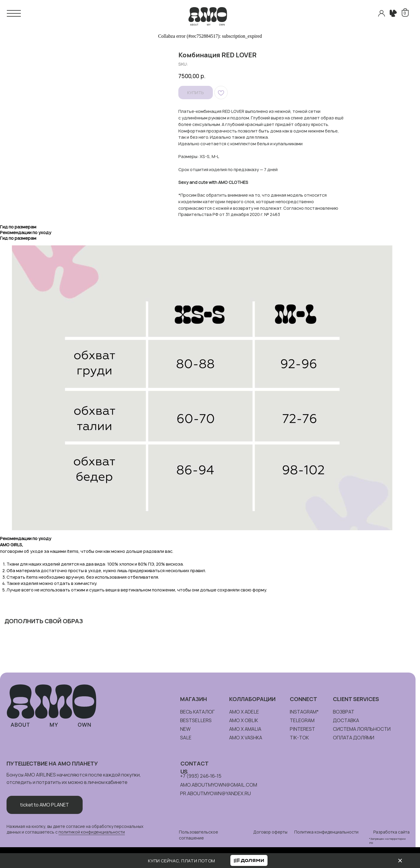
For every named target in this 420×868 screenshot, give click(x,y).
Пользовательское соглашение (199, 835)
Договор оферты (270, 832)
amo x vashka (246, 738)
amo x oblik (244, 720)
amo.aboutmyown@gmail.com (219, 785)
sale (186, 738)
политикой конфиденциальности (92, 832)
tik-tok (299, 738)
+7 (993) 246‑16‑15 (201, 776)
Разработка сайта (391, 832)
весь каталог (197, 712)
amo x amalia (245, 729)
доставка (346, 720)
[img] (400, 861)
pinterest (302, 729)
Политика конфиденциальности (326, 832)
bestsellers (196, 720)
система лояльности (362, 729)
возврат (344, 712)
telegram (302, 720)
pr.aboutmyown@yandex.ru (215, 793)
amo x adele (244, 712)
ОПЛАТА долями (354, 738)
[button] (249, 860)
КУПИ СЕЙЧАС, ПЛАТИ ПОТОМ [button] (182, 861)
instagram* (304, 712)
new (185, 729)
